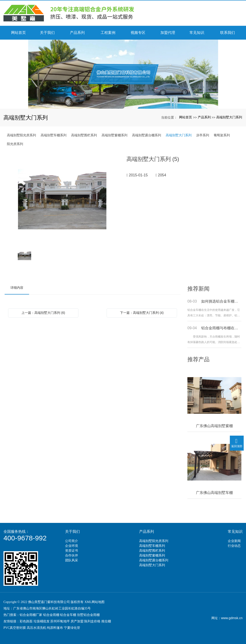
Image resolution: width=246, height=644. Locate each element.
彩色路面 (26, 621)
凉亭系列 (203, 135)
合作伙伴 (72, 555)
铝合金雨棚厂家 (31, 615)
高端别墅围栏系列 (84, 135)
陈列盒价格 (92, 621)
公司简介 (72, 541)
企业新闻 (234, 541)
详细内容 (17, 288)
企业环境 (72, 546)
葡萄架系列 (222, 135)
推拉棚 (106, 621)
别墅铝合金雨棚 (88, 615)
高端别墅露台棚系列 (147, 135)
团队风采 (72, 560)
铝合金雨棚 (51, 615)
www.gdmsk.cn (232, 618)
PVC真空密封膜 (15, 628)
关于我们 (72, 532)
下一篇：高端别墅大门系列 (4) (142, 313)
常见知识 (235, 532)
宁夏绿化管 (72, 628)
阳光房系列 (15, 144)
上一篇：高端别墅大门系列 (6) (43, 313)
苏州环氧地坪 (60, 621)
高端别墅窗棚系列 (114, 135)
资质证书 (72, 551)
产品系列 (204, 117)
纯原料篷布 (55, 628)
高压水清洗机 (36, 628)
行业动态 (234, 546)
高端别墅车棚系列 (54, 135)
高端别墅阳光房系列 (21, 135)
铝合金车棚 (68, 615)
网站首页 (186, 117)
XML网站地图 (94, 602)
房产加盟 (77, 621)
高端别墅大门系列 (229, 117)
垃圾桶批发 (42, 621)
